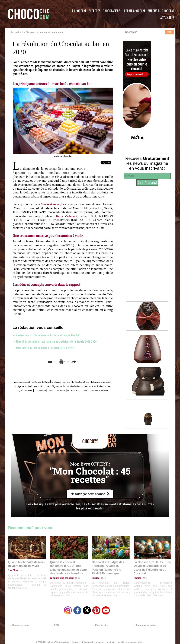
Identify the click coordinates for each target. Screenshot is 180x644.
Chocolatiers (112, 11)
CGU (55, 623)
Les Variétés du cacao (89, 385)
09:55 (75, 573)
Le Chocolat (79, 11)
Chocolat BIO (52, 397)
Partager (95, 365)
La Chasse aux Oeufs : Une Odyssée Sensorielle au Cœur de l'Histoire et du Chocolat (151, 565)
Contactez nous (19, 623)
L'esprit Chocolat (134, 11)
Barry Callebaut (82, 216)
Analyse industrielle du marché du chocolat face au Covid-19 (50, 339)
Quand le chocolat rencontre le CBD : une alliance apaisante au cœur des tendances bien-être (69, 565)
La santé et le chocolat (57, 393)
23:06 (102, 577)
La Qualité (104, 389)
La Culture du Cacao (59, 385)
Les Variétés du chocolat (90, 393)
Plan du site (100, 623)
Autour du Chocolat (161, 11)
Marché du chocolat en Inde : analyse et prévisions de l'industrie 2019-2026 (59, 345)
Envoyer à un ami (36, 365)
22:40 (144, 573)
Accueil (15, 32)
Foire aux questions (144, 623)
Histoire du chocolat (31, 385)
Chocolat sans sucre (75, 397)
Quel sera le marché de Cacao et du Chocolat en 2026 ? (47, 351)
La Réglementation (83, 389)
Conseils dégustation (27, 393)
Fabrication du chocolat (53, 389)
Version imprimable (68, 365)
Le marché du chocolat (49, 32)
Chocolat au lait (54, 204)
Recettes (95, 11)
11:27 (20, 570)
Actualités (167, 17)
